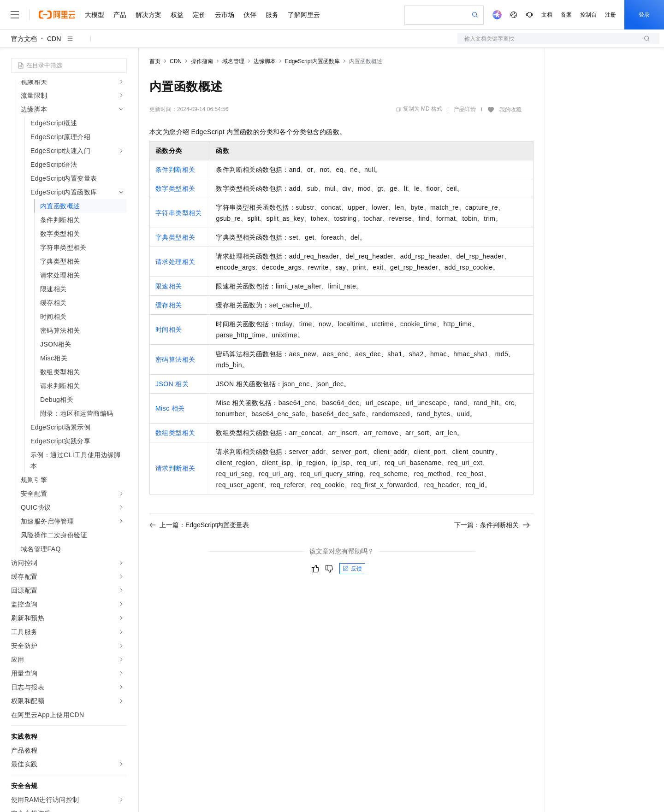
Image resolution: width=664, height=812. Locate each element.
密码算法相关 (175, 359)
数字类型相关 (175, 188)
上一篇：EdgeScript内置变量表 (199, 525)
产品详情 (465, 109)
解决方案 (148, 15)
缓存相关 (169, 305)
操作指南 (202, 61)
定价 (199, 15)
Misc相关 (170, 408)
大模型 (95, 15)
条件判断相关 (175, 170)
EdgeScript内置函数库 (312, 61)
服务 (272, 15)
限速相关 (169, 286)
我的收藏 (510, 110)
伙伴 (250, 15)
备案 (566, 15)
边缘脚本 (265, 61)
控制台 (588, 15)
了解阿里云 (304, 15)
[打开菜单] (15, 15)
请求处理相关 (175, 262)
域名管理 (233, 61)
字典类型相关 (175, 237)
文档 (547, 15)
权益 (177, 15)
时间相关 (169, 330)
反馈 (352, 569)
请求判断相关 (175, 468)
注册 (611, 15)
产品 (120, 15)
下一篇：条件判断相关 (492, 525)
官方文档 (24, 39)
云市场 (225, 15)
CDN (54, 39)
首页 (155, 61)
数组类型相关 (175, 433)
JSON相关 (172, 384)
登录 (644, 15)
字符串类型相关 (179, 213)
